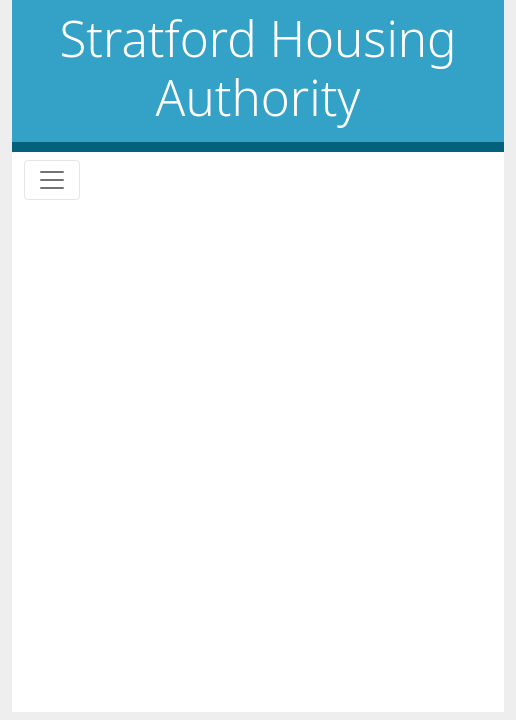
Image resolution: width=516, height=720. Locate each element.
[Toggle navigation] (52, 180)
